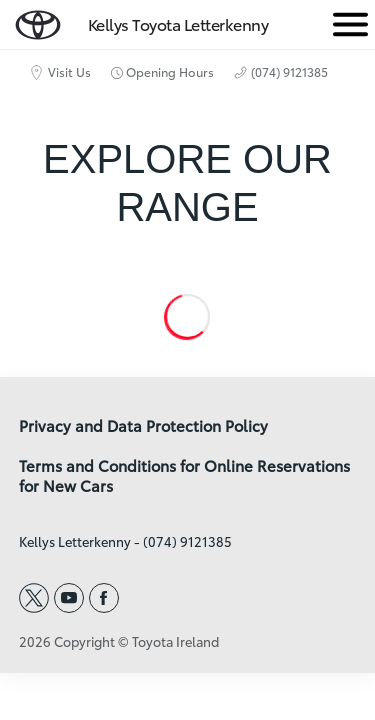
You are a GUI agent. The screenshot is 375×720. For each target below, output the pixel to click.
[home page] (38, 20)
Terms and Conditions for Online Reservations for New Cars (184, 476)
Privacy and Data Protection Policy (143, 426)
